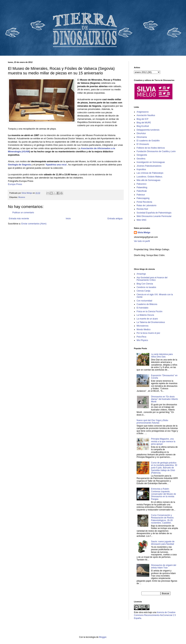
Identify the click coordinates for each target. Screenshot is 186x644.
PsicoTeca (141, 337)
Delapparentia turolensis (148, 130)
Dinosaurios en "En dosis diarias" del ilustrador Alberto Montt (164, 399)
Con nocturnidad (144, 301)
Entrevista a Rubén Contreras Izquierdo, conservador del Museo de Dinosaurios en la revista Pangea (163, 494)
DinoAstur (141, 133)
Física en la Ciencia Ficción (149, 311)
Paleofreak (142, 191)
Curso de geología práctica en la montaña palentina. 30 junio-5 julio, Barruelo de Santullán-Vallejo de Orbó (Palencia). (164, 468)
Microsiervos (142, 326)
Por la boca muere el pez (148, 333)
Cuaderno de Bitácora (147, 304)
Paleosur (141, 195)
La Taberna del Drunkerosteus (151, 322)
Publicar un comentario (23, 213)
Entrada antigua (115, 219)
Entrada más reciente (19, 219)
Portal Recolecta (144, 202)
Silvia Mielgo (144, 233)
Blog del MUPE (144, 123)
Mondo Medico (144, 330)
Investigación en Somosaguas (151, 162)
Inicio (68, 219)
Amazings (141, 274)
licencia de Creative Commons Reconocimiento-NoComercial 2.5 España (155, 615)
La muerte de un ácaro (147, 319)
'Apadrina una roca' (56, 165)
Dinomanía (142, 137)
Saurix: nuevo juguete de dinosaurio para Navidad (163, 543)
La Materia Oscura (145, 315)
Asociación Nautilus (146, 115)
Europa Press (15, 184)
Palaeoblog (142, 187)
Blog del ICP (142, 119)
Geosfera (141, 159)
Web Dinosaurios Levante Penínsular (154, 216)
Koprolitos (141, 169)
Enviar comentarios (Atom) (34, 224)
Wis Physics (142, 340)
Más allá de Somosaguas (148, 180)
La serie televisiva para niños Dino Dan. (162, 355)
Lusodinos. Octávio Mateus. (150, 177)
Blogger (103, 637)
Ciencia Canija (143, 291)
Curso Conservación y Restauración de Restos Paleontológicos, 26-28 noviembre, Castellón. (162, 519)
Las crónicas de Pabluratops (150, 173)
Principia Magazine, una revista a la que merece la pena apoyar (163, 441)
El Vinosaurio (143, 144)
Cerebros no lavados (146, 287)
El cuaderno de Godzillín (148, 141)
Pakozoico (141, 184)
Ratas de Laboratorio (146, 205)
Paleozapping (143, 198)
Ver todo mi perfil (142, 241)
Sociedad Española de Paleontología (154, 213)
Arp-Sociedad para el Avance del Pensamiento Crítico (152, 279)
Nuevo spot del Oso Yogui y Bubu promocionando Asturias (152, 422)
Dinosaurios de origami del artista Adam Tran (164, 566)
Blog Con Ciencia (145, 284)
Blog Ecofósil (143, 126)
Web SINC (142, 220)
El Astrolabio (142, 308)
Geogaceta (142, 155)
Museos (22, 197)
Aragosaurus (143, 112)
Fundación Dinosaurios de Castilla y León (156, 151)
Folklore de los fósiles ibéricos (151, 148)
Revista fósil (142, 209)
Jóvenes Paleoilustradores (149, 166)
